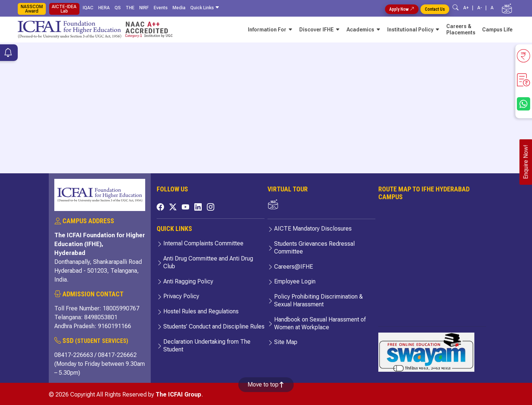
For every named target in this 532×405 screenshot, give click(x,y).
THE (130, 8)
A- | (483, 8)
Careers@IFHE (294, 267)
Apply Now (402, 9)
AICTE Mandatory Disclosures (313, 229)
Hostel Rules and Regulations (201, 311)
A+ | (469, 8)
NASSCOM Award (32, 9)
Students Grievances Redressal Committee (314, 248)
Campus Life (497, 30)
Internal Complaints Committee (203, 243)
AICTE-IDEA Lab (64, 9)
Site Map (286, 342)
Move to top (266, 384)
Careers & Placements (461, 30)
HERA (104, 8)
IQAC (88, 8)
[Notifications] (8, 54)
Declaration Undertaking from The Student (207, 346)
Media (179, 8)
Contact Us (435, 9)
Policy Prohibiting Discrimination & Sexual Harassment (318, 300)
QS (118, 8)
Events (161, 8)
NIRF (144, 8)
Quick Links (206, 8)
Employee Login (295, 281)
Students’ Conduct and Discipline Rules (214, 326)
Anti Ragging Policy (188, 281)
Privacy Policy (181, 296)
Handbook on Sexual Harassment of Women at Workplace (320, 323)
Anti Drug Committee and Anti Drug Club (208, 262)
